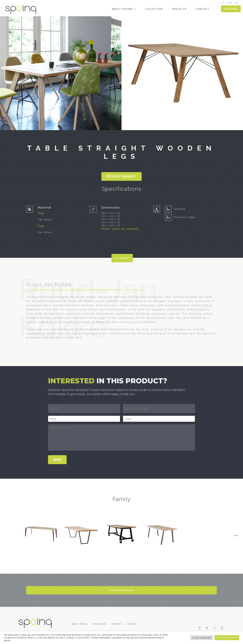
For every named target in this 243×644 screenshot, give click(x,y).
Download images (185, 217)
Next (235, 536)
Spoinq (25, 9)
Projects (179, 9)
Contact (203, 9)
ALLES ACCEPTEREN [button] (227, 638)
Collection (154, 9)
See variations (122, 258)
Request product (122, 176)
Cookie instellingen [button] (202, 638)
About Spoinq (122, 9)
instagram (222, 628)
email (207, 628)
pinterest (200, 628)
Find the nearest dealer (122, 590)
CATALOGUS (231, 9)
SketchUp (180, 209)
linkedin (214, 628)
